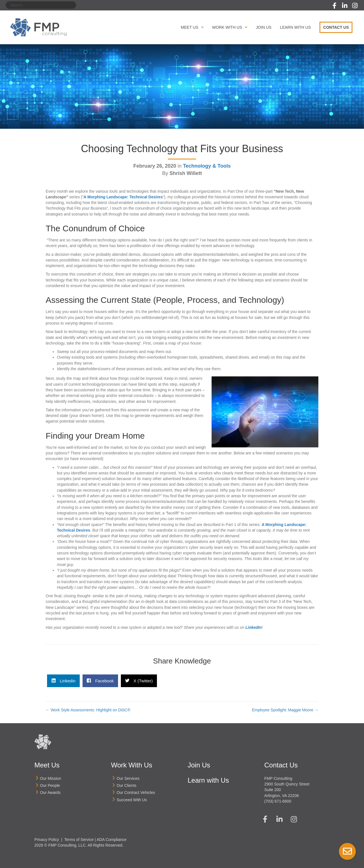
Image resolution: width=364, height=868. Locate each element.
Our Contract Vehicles (136, 792)
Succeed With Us (132, 800)
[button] (334, 6)
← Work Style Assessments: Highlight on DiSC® (88, 710)
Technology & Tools (207, 166)
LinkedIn (254, 627)
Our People (50, 785)
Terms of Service (79, 840)
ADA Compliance (112, 840)
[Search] (41, 5)
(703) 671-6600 (278, 801)
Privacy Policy (47, 840)
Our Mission (51, 778)
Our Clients (126, 785)
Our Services (128, 778)
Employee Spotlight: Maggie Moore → (285, 710)
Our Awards (50, 792)
